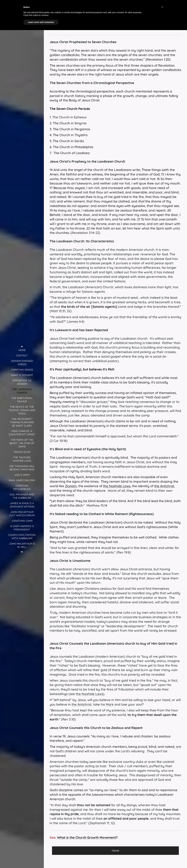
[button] (162, 7)
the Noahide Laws (117, 486)
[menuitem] (22, 350)
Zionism (71, 486)
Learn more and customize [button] (41, 22)
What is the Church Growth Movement (87, 837)
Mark (110, 704)
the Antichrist (164, 486)
